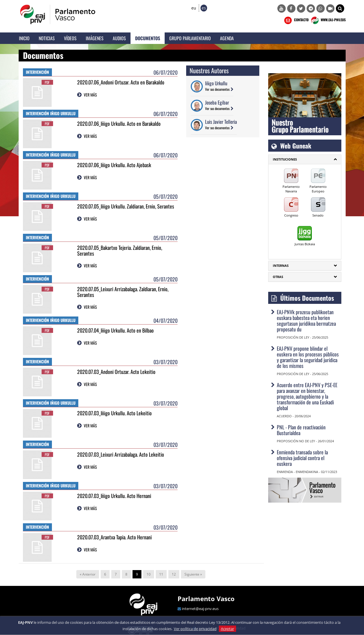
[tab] (305, 159)
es (204, 8)
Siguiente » (193, 574)
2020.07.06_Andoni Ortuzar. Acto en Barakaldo (121, 82)
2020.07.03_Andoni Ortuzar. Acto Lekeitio (116, 372)
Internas (281, 266)
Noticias (47, 38)
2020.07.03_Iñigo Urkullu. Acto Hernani (114, 496)
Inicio (24, 38)
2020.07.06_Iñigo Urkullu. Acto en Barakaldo (119, 123)
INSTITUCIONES (285, 159)
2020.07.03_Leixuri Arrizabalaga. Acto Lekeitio (121, 454)
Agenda (227, 38)
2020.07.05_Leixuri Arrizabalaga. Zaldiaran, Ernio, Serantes (123, 292)
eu (194, 8)
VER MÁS (90, 95)
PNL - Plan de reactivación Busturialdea (301, 430)
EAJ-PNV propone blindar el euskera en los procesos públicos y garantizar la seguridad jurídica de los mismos (308, 357)
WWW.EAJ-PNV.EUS (328, 20)
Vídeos (70, 38)
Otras (278, 277)
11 (161, 574)
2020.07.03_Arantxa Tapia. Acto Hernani (114, 537)
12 (174, 574)
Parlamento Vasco (206, 599)
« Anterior (88, 574)
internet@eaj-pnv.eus (200, 609)
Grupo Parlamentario (190, 38)
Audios (119, 38)
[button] (340, 8)
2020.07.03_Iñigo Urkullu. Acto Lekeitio (114, 413)
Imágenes (95, 38)
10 (149, 574)
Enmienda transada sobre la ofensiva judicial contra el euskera (302, 458)
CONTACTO (296, 20)
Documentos (148, 38)
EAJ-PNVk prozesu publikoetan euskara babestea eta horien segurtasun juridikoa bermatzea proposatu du (306, 321)
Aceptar (227, 629)
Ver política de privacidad (195, 629)
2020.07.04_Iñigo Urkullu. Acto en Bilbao (115, 330)
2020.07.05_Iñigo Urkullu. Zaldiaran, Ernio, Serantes (126, 206)
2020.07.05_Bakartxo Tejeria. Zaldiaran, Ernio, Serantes (120, 250)
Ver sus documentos (217, 89)
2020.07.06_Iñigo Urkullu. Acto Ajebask (114, 165)
